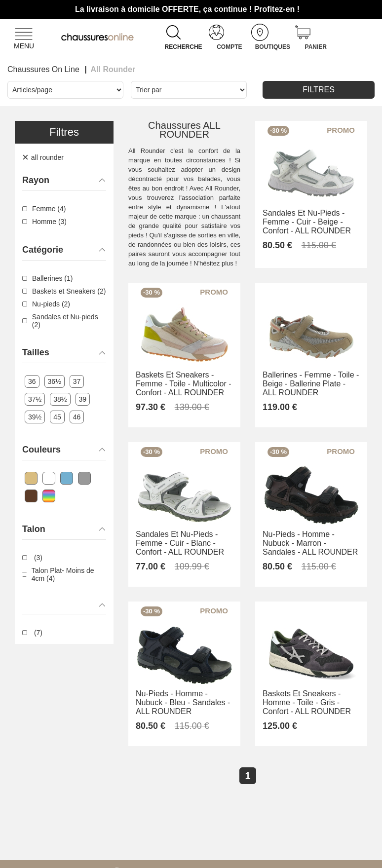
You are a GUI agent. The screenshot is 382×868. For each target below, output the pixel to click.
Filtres (319, 90)
